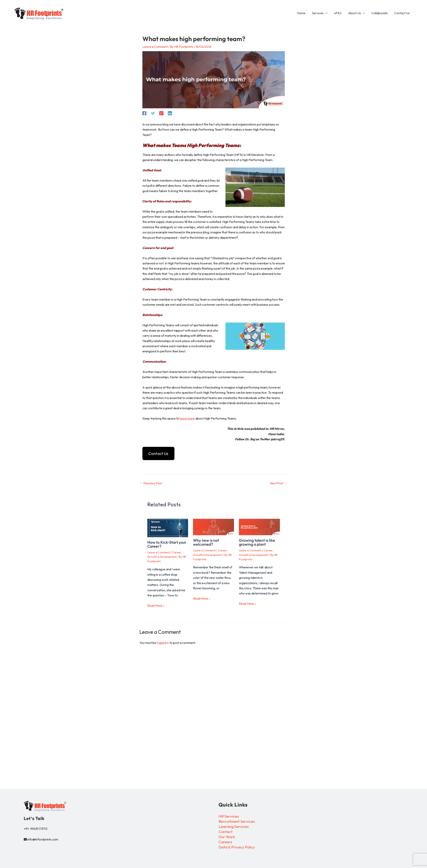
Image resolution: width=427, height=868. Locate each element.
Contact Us (158, 453)
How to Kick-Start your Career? (168, 544)
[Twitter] (153, 113)
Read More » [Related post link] (156, 606)
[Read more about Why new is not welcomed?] (213, 527)
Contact (226, 832)
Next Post (279, 483)
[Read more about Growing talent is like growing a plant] (259, 527)
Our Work (227, 837)
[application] (327, 13)
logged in (163, 643)
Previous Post (151, 483)
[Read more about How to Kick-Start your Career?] (168, 528)
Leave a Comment (155, 47)
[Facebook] (144, 113)
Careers (226, 842)
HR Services (229, 816)
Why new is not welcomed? (206, 542)
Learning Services (234, 827)
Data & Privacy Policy (237, 847)
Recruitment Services (238, 821)
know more (187, 418)
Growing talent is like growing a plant (258, 542)
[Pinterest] (161, 113)
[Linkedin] (170, 113)
